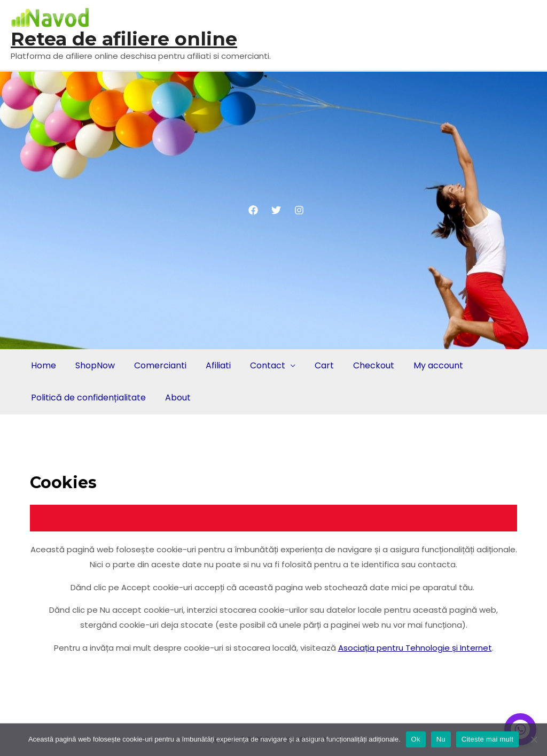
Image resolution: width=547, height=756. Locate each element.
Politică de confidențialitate (88, 398)
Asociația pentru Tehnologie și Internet (415, 648)
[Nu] (534, 739)
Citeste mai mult (487, 739)
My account (438, 365)
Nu (441, 739)
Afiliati (218, 365)
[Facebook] (253, 210)
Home (44, 365)
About (178, 398)
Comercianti (160, 365)
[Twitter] (276, 210)
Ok (416, 739)
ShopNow (95, 365)
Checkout (374, 365)
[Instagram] (299, 210)
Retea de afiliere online (124, 39)
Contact (268, 365)
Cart (324, 365)
